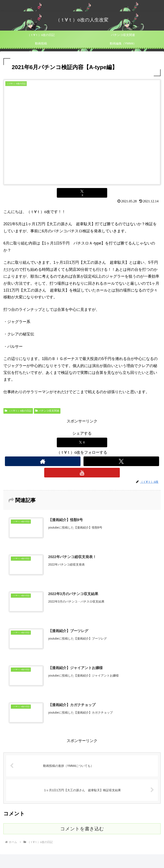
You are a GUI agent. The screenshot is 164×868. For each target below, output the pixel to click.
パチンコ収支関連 (47, 411)
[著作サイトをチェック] (43, 461)
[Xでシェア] (82, 193)
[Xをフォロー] (121, 461)
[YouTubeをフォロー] (82, 473)
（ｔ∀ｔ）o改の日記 (18, 411)
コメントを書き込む (82, 829)
